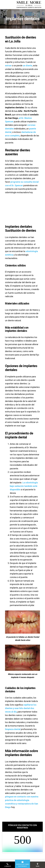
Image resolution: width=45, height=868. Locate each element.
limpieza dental (13, 729)
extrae (8, 66)
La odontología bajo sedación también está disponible (24, 486)
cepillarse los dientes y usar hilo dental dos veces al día (21, 708)
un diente (28, 66)
